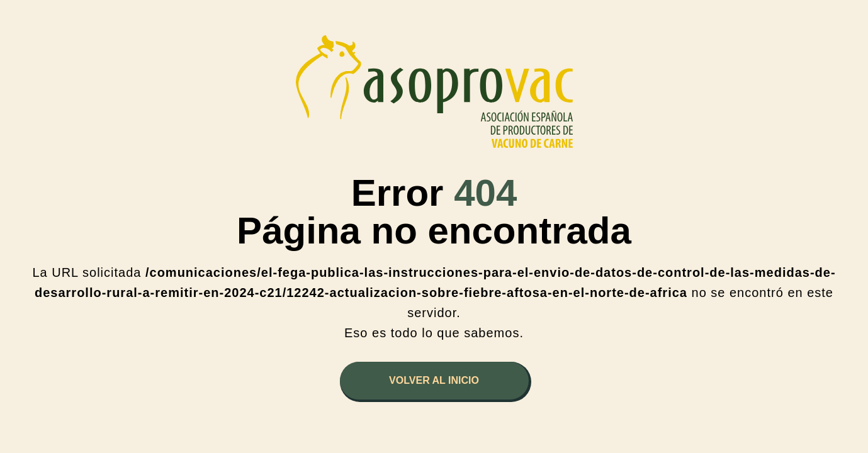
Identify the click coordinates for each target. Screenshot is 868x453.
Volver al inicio (434, 380)
